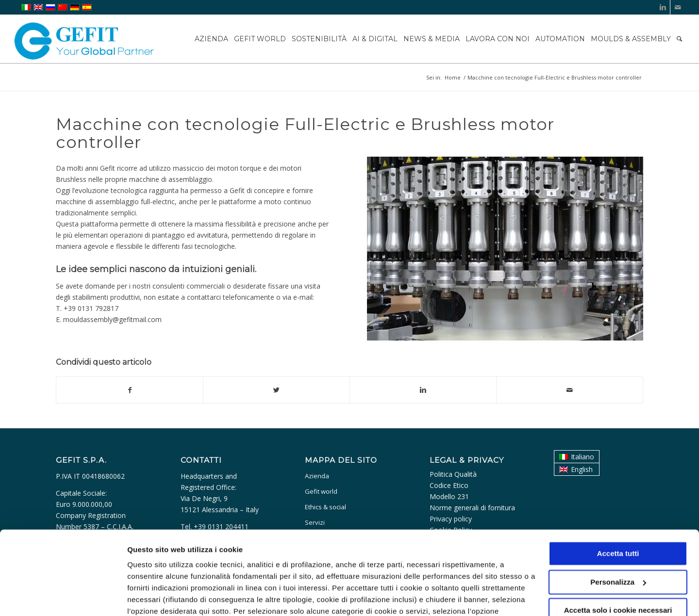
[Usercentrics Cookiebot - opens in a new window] (63, 597)
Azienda (317, 476)
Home (453, 77)
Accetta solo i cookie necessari (618, 558)
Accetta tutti (618, 501)
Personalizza (150, 597)
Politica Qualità (453, 474)
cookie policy (362, 570)
